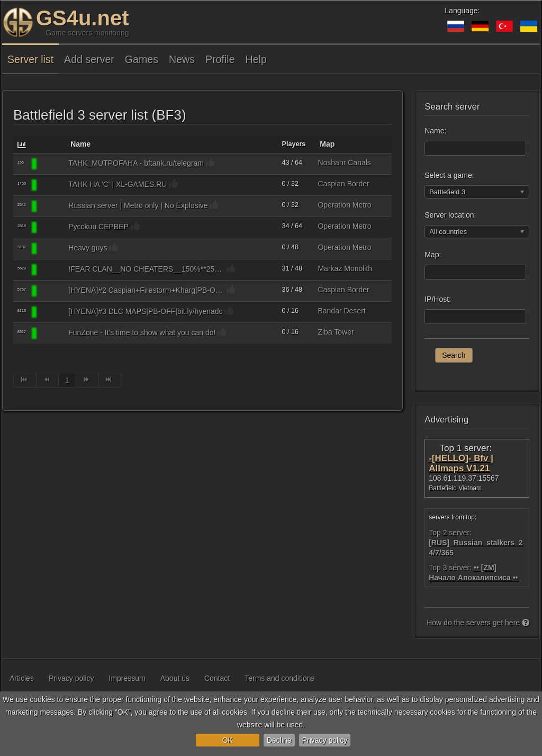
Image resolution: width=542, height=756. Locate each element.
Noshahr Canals (344, 163)
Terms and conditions (279, 678)
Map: (433, 255)
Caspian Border (343, 184)
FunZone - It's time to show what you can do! (142, 332)
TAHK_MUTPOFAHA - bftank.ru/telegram (136, 163)
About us (175, 678)
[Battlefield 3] (52, 164)
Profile (220, 59)
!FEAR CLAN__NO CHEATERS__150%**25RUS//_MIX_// (146, 269)
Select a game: (449, 175)
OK (228, 740)
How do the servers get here (478, 623)
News (182, 59)
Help (256, 59)
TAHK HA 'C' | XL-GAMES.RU (118, 184)
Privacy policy (325, 740)
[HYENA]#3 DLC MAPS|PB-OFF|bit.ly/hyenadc (145, 311)
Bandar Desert (341, 311)
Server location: (450, 215)
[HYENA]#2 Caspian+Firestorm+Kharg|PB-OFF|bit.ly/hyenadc (146, 290)
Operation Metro (344, 205)
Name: (435, 131)
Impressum (127, 678)
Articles (22, 678)
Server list (30, 59)
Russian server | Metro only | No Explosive (138, 205)
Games (142, 59)
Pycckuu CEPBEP (98, 227)
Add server (89, 59)
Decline (279, 740)
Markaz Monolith (345, 268)
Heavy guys (88, 248)
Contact (217, 678)
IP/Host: (438, 299)
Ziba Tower (336, 332)
